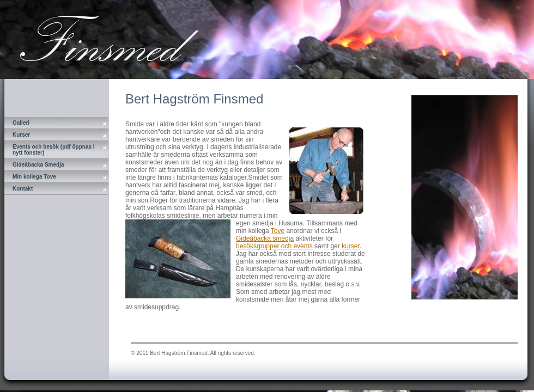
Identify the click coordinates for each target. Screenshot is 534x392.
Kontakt (23, 189)
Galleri (21, 123)
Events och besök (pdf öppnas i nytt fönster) (54, 150)
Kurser (21, 135)
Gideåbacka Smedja (38, 165)
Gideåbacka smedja (265, 238)
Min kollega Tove (34, 177)
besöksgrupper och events (274, 246)
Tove (278, 231)
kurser (351, 246)
